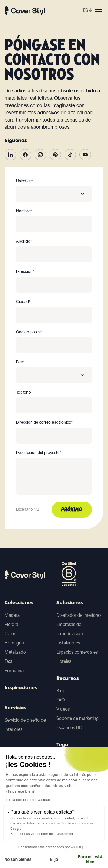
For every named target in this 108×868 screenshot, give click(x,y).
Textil (9, 661)
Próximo (72, 510)
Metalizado (15, 652)
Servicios (16, 708)
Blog (61, 691)
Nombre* (24, 211)
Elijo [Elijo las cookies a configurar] (21, 860)
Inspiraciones (21, 688)
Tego (62, 745)
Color (10, 634)
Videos (63, 709)
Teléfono (23, 392)
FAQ (61, 700)
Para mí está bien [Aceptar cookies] (58, 860)
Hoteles (64, 661)
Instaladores (68, 643)
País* (20, 362)
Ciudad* (23, 302)
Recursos (68, 679)
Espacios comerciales (77, 652)
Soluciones (70, 603)
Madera (12, 615)
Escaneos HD (69, 728)
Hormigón (14, 643)
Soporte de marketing (78, 718)
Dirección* (25, 272)
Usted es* (24, 181)
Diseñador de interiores (79, 615)
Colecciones (19, 603)
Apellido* (24, 241)
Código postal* (29, 332)
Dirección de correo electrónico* (44, 423)
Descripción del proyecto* (39, 453)
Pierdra (11, 624)
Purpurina (14, 671)
